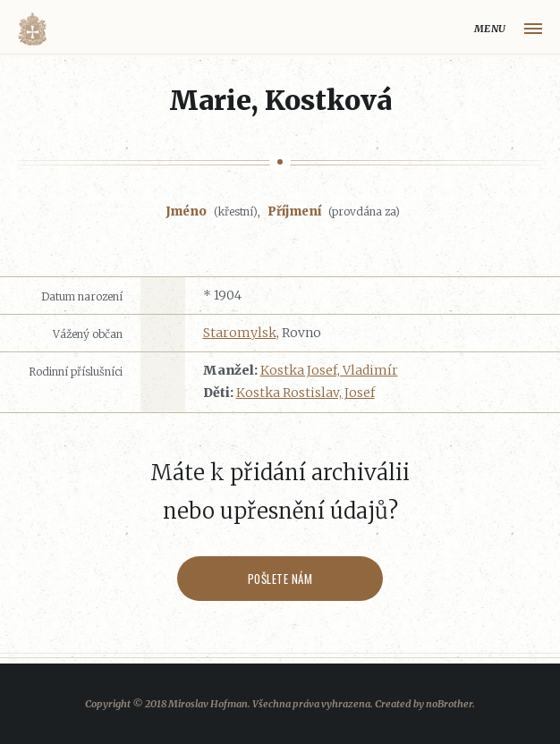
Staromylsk (240, 333)
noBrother (449, 704)
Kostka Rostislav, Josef (305, 393)
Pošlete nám (280, 579)
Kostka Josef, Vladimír (329, 370)
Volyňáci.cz (32, 29)
